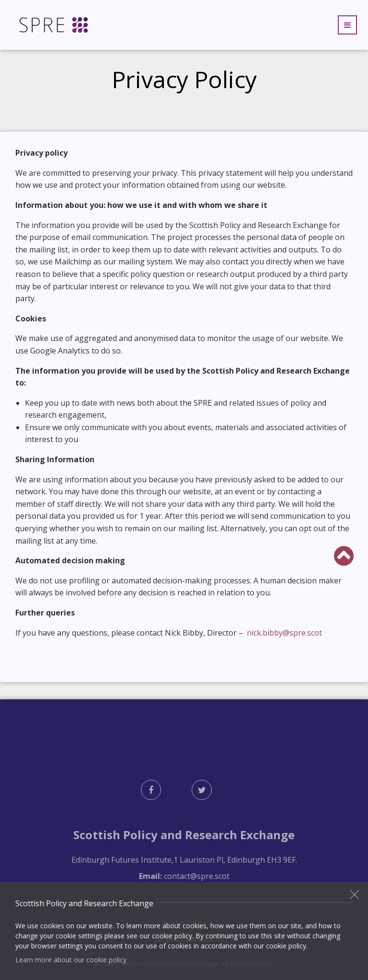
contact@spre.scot (197, 876)
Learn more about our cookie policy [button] (71, 960)
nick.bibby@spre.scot (283, 633)
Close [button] (355, 894)
